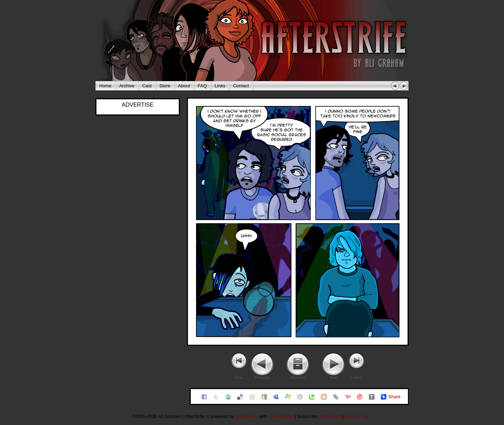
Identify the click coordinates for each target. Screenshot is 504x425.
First (239, 377)
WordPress (247, 416)
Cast (147, 86)
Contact (241, 86)
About (184, 86)
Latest (357, 377)
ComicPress (281, 416)
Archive (127, 86)
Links (220, 86)
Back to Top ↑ (359, 416)
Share (394, 397)
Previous (262, 377)
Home (105, 86)
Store (165, 86)
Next (333, 377)
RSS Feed (330, 416)
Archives (298, 377)
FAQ (202, 86)
